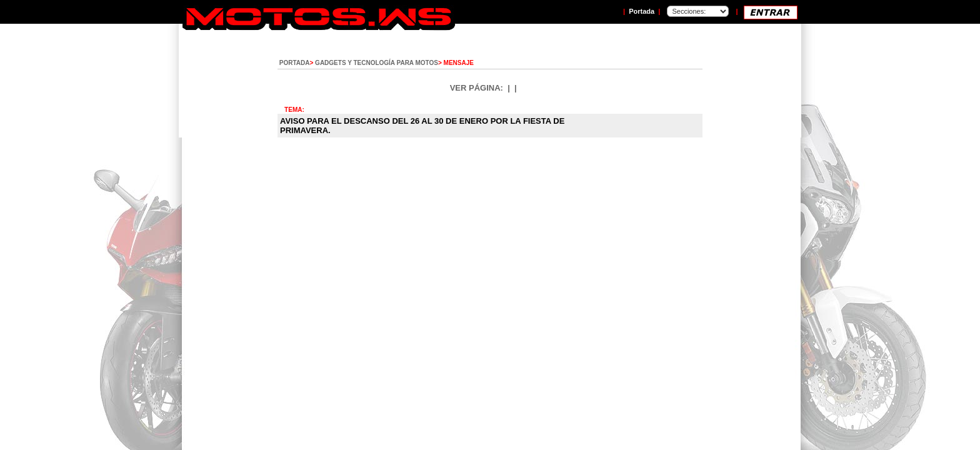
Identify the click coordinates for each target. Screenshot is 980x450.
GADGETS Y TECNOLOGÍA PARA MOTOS (377, 63)
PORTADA (295, 63)
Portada (642, 11)
